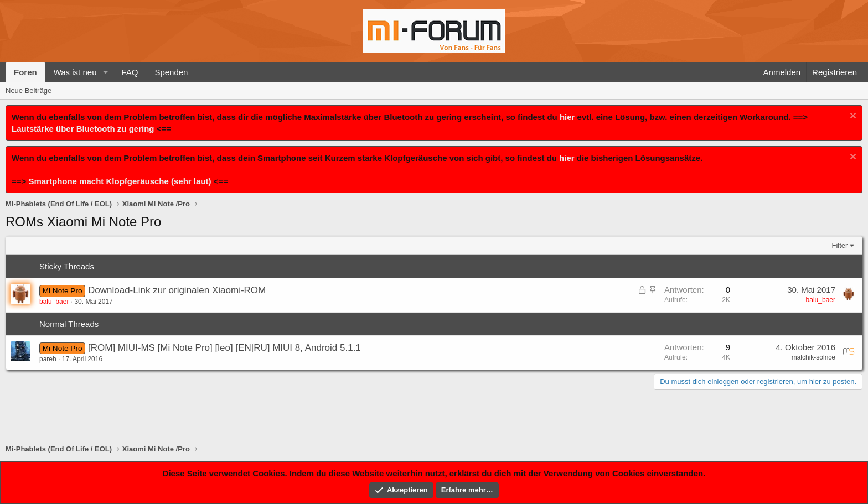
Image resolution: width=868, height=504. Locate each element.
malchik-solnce (813, 357)
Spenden (171, 72)
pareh (48, 359)
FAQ (130, 72)
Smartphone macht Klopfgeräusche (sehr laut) (120, 181)
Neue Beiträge (29, 90)
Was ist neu (75, 72)
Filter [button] (840, 245)
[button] (105, 72)
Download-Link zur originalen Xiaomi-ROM (177, 290)
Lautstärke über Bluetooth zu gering (83, 129)
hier (567, 117)
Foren (25, 72)
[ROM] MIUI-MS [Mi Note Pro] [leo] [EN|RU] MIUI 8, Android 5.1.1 (224, 348)
